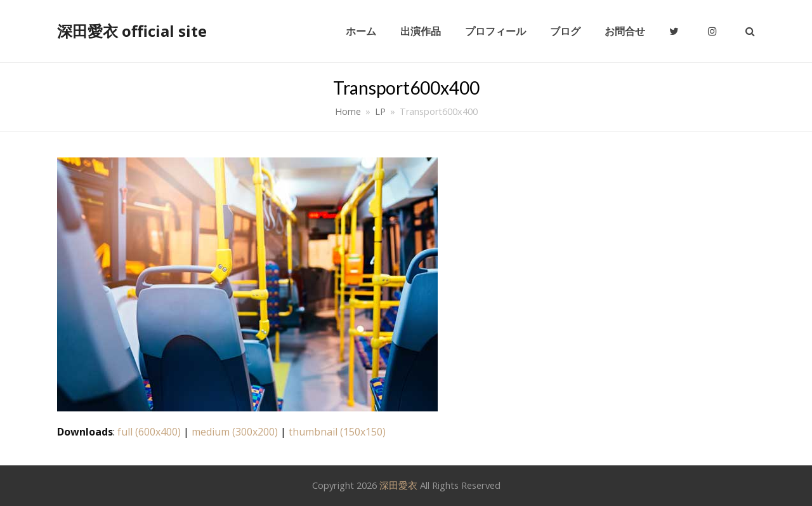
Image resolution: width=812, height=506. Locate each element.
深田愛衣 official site (132, 31)
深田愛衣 (398, 485)
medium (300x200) (235, 432)
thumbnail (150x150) (337, 432)
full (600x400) (149, 432)
